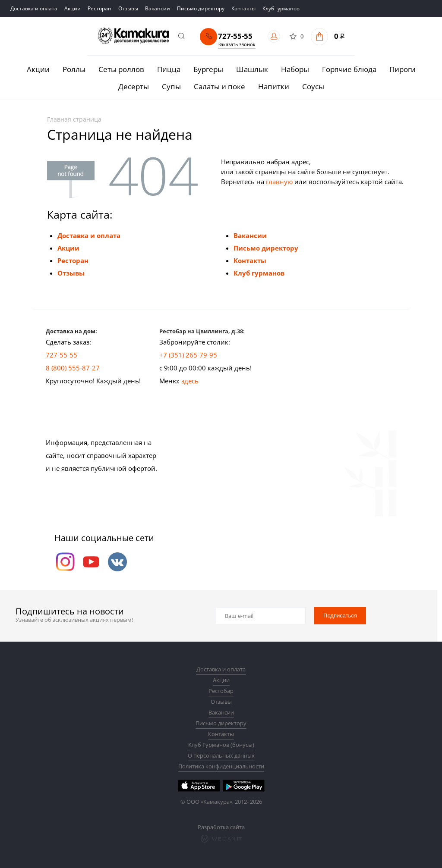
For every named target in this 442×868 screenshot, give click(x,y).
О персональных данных (221, 755)
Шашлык (252, 69)
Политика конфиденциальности (221, 766)
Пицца (169, 69)
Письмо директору (266, 248)
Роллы (74, 69)
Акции (38, 69)
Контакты (250, 260)
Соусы (313, 86)
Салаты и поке (219, 86)
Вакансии (250, 235)
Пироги (403, 69)
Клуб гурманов (259, 273)
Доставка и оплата (89, 235)
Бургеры (208, 69)
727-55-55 (235, 36)
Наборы (295, 69)
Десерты (134, 86)
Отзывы (71, 273)
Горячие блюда (349, 69)
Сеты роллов (121, 69)
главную (279, 182)
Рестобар (221, 691)
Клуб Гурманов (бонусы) (221, 745)
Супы (171, 86)
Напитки (274, 86)
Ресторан (73, 260)
